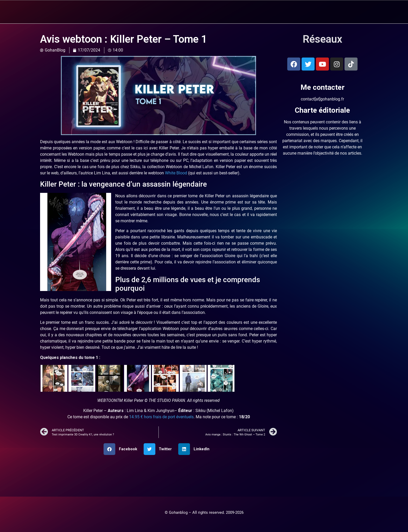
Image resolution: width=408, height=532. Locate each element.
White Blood (176, 173)
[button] (122, 449)
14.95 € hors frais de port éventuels (161, 417)
